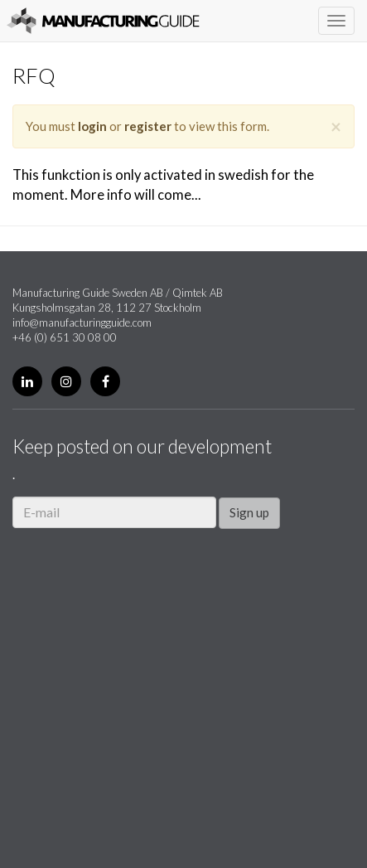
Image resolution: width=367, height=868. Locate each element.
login (92, 126)
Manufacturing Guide (103, 21)
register (148, 126)
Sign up (249, 512)
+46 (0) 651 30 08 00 (65, 337)
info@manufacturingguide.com (82, 322)
